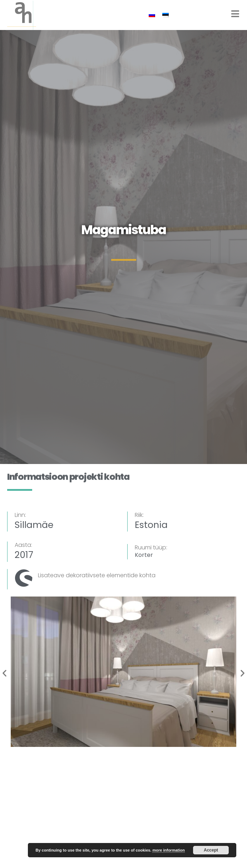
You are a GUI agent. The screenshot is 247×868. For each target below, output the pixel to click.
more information (168, 850)
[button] (4, 673)
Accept (211, 850)
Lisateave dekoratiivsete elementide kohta (97, 575)
